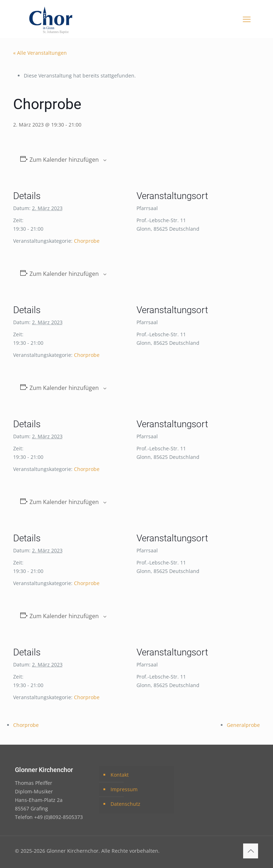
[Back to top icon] (251, 851)
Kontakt (120, 775)
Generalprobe (243, 725)
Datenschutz (125, 804)
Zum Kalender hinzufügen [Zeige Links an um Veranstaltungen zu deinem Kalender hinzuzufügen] (64, 160)
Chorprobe (87, 241)
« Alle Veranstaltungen (40, 53)
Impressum (124, 789)
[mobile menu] (247, 19)
